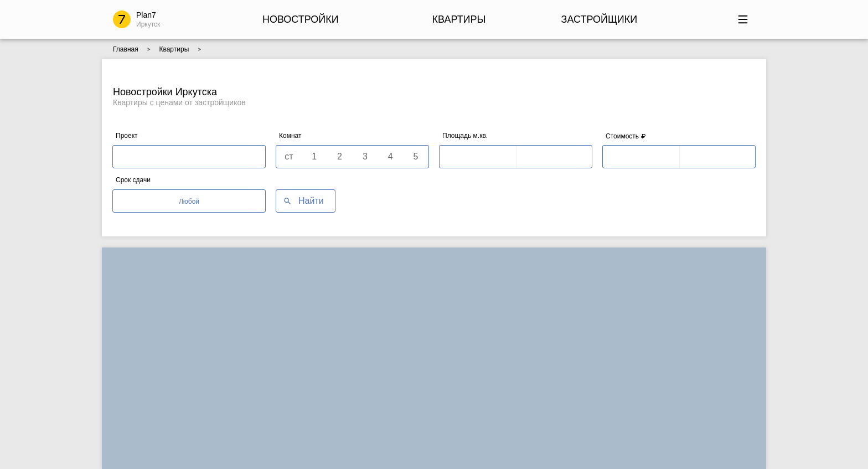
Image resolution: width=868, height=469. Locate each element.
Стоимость (626, 136)
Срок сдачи (133, 180)
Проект (127, 136)
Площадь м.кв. (465, 136)
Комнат (290, 136)
